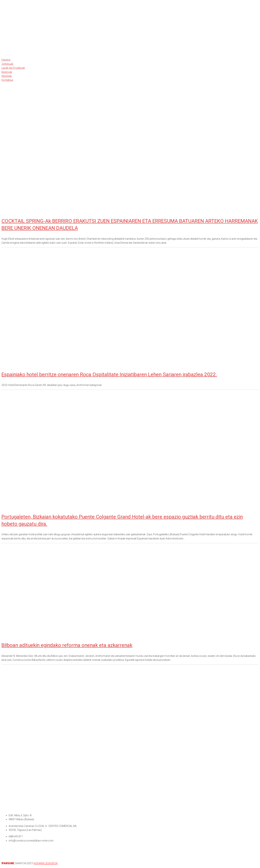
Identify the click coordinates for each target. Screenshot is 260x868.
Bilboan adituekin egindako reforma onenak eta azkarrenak (67, 645)
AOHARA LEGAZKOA (46, 863)
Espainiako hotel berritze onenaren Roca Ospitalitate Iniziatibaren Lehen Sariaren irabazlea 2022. (109, 374)
